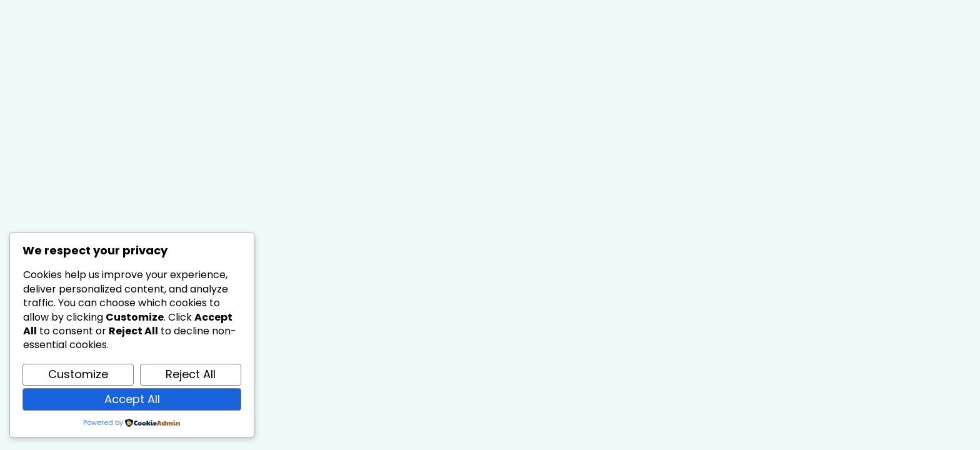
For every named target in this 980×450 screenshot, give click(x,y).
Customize (78, 374)
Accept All (132, 399)
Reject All (191, 374)
